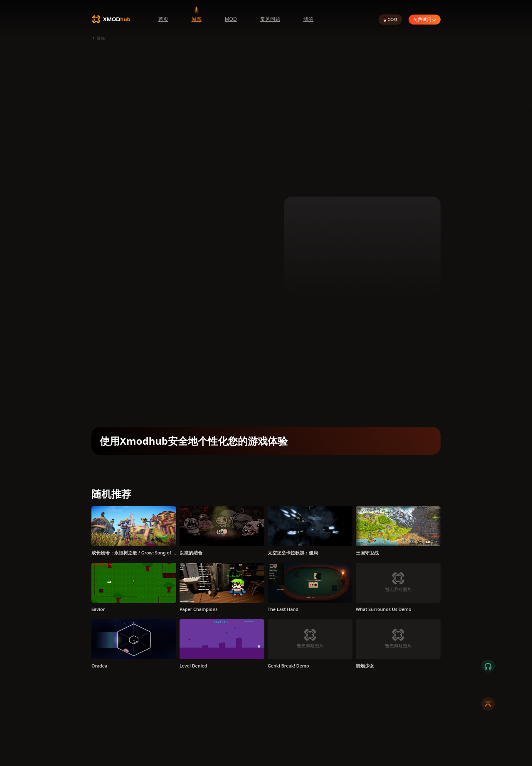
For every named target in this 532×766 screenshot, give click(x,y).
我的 (308, 19)
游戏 (197, 19)
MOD (231, 19)
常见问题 (270, 19)
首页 (163, 19)
